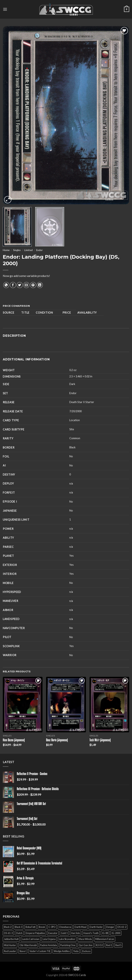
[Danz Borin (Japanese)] (66, 705)
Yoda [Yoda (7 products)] (76, 951)
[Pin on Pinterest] (33, 285)
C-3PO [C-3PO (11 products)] (52, 927)
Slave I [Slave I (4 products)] (23, 951)
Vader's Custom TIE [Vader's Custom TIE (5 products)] (40, 951)
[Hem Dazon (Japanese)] (23, 705)
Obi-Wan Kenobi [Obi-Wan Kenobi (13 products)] (28, 945)
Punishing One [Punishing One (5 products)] (68, 945)
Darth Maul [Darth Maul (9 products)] (80, 927)
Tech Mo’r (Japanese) (100, 740)
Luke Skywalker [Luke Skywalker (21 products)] (67, 939)
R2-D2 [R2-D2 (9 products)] (99, 945)
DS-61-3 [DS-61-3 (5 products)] (8, 933)
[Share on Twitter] (20, 285)
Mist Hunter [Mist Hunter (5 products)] (10, 945)
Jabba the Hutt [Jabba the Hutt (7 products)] (11, 939)
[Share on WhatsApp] (6, 285)
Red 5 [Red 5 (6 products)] (118, 945)
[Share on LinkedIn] (40, 285)
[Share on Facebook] (13, 285)
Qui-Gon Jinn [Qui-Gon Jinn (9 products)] (86, 945)
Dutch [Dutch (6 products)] (19, 933)
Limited (28, 250)
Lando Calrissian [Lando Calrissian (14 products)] (31, 939)
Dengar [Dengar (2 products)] (110, 927)
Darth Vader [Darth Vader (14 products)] (96, 927)
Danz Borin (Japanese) (57, 740)
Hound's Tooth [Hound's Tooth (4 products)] (91, 933)
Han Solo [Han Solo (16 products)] (76, 933)
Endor (39, 250)
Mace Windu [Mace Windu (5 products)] (85, 939)
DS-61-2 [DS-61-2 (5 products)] (122, 927)
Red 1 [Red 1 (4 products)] (109, 945)
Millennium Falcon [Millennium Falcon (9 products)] (105, 939)
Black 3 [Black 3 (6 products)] (18, 927)
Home (6, 250)
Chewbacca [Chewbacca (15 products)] (65, 927)
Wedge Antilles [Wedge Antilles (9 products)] (62, 951)
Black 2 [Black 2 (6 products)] (8, 927)
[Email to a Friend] (26, 285)
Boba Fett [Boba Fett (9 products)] (30, 927)
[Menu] (5, 9)
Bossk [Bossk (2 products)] (42, 927)
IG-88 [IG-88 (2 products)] (105, 933)
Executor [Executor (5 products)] (53, 933)
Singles (17, 250)
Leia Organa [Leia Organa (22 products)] (49, 939)
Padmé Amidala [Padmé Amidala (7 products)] (48, 945)
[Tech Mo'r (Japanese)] (109, 705)
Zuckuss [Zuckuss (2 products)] (86, 951)
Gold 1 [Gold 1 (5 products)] (64, 933)
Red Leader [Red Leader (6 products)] (10, 951)
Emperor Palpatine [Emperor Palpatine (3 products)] (35, 933)
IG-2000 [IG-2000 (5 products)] (116, 933)
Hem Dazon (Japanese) (14, 740)
